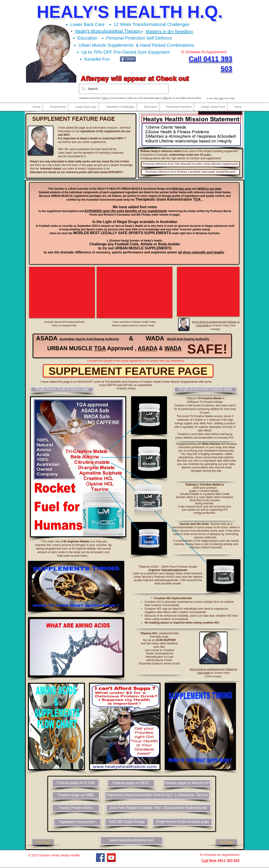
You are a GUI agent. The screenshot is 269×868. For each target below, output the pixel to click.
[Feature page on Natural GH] (187, 783)
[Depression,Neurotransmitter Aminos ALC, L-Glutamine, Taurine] (157, 795)
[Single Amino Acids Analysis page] (62, 390)
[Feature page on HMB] (76, 795)
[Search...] (123, 89)
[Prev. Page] (43, 842)
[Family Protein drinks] (76, 808)
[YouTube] (111, 858)
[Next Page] (226, 842)
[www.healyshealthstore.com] (132, 841)
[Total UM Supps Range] (127, 822)
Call (205, 861)
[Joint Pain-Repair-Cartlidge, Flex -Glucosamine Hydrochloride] (158, 808)
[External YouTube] (62, 292)
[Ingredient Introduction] (77, 822)
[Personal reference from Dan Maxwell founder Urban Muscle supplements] (190, 164)
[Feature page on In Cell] (76, 783)
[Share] (128, 59)
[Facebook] (100, 858)
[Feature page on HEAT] (131, 783)
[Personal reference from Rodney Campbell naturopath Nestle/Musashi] (190, 172)
